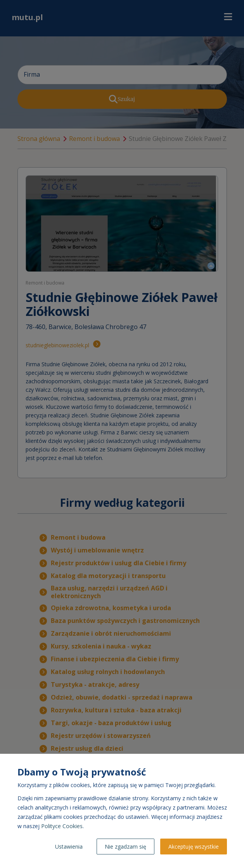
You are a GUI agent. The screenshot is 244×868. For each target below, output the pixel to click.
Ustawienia (69, 847)
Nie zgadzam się (125, 847)
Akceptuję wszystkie (194, 847)
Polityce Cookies (62, 826)
